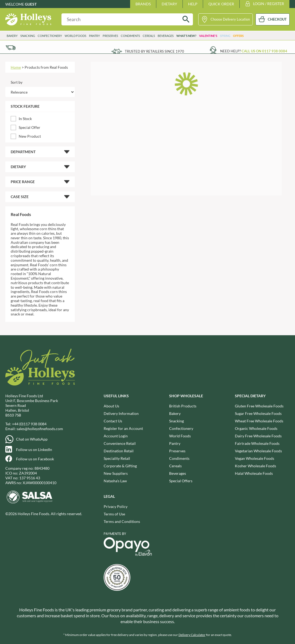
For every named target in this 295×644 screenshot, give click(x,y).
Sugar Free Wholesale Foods (258, 413)
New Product (30, 136)
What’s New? (186, 36)
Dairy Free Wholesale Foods (258, 436)
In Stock (25, 119)
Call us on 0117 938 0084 (264, 51)
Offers (238, 36)
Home (16, 67)
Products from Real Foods (46, 67)
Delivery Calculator (192, 635)
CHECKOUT (277, 19)
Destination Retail (119, 451)
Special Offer (30, 127)
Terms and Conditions (122, 521)
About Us (111, 406)
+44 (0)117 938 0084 (29, 424)
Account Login (116, 436)
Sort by (17, 82)
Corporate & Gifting (120, 466)
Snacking (28, 36)
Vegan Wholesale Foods (255, 458)
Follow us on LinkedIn (34, 450)
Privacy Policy (116, 506)
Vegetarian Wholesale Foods (258, 451)
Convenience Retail (120, 443)
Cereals (149, 36)
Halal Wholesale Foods (254, 473)
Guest (31, 4)
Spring (225, 36)
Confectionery (50, 36)
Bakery (12, 36)
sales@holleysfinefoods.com (40, 429)
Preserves (110, 36)
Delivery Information (121, 413)
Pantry (94, 36)
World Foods (75, 36)
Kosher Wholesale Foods (255, 466)
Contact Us (113, 421)
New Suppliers (116, 473)
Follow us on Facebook (35, 459)
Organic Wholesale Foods (256, 428)
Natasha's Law (115, 481)
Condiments (130, 36)
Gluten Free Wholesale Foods (259, 406)
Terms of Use (114, 514)
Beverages (166, 36)
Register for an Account (123, 428)
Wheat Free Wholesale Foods (259, 421)
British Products (183, 406)
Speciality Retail (117, 458)
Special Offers (181, 481)
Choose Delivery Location (230, 19)
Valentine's (208, 36)
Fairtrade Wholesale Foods (257, 443)
